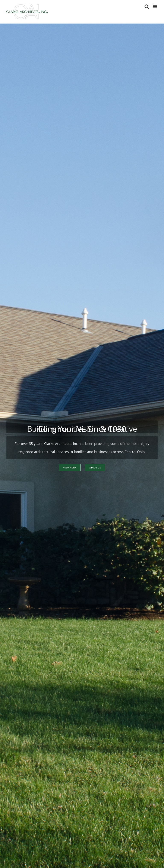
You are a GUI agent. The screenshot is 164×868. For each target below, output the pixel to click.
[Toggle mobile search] (147, 7)
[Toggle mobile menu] (155, 7)
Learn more (29, 228)
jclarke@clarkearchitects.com (39, 847)
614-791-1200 (121, 472)
